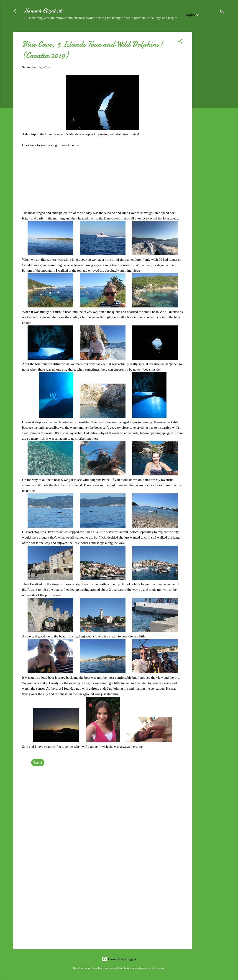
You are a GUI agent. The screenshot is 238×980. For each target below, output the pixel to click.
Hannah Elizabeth (43, 11)
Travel (38, 763)
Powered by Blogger (119, 959)
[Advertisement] (210, 100)
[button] (180, 42)
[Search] (222, 12)
